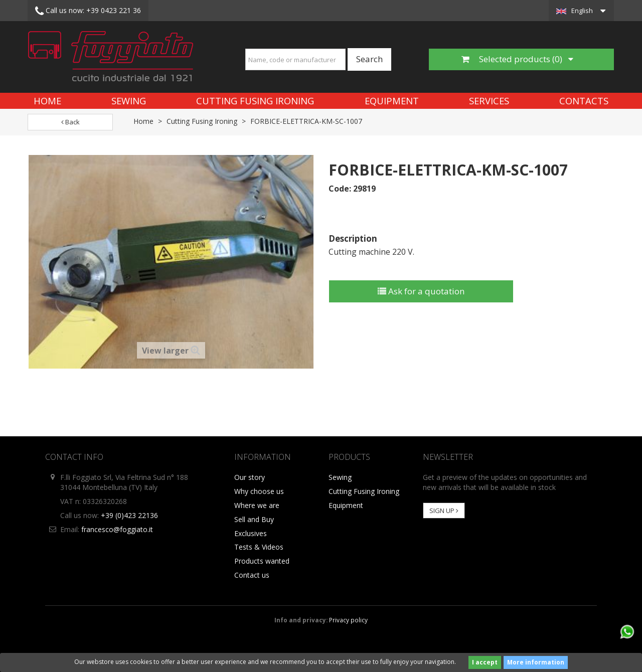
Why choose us (259, 491)
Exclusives (251, 533)
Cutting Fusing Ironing (255, 101)
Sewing (129, 101)
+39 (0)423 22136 (129, 515)
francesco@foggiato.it (117, 529)
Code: (340, 189)
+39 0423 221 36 (88, 11)
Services (489, 101)
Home (47, 101)
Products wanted (262, 561)
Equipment (392, 101)
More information (536, 662)
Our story (250, 477)
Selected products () (517, 59)
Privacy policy (348, 620)
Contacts (584, 101)
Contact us (252, 575)
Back (70, 122)
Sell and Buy (254, 519)
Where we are (257, 505)
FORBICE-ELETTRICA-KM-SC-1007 (306, 121)
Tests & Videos (259, 547)
